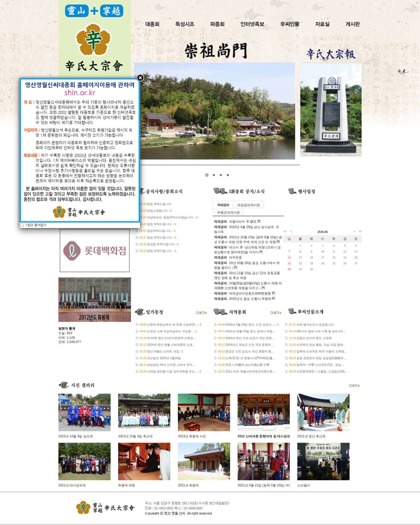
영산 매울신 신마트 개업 (163, 351)
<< (285, 231)
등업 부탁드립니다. (160, 224)
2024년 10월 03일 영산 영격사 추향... (250, 331)
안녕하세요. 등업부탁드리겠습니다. (170, 217)
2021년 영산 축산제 (311, 436)
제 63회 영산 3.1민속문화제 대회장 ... (172, 338)
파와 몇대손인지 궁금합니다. (315, 325)
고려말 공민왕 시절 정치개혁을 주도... (172, 371)
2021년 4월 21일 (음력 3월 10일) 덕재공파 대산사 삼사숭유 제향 (284, 485)
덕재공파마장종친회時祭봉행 (250, 293)
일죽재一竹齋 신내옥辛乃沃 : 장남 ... (320, 365)
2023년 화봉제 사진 (192, 436)
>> (360, 231)
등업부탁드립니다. (159, 231)
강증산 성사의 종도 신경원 (314, 338)
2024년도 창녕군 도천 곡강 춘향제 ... (250, 345)
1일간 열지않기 (35, 159)
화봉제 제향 (127, 485)
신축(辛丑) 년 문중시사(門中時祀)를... (250, 358)
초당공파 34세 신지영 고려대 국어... (171, 365)
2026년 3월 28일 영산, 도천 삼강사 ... (250, 325)
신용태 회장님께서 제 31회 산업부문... (172, 325)
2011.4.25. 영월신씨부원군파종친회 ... (251, 371)
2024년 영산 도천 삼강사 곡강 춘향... (250, 338)
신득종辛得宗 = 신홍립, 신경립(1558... (322, 371)
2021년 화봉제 (188, 485)
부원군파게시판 (228, 213)
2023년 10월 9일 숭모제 (76, 436)
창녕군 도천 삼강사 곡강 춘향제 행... (249, 351)
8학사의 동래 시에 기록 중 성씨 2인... (321, 331)
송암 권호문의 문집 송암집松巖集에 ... (321, 358)
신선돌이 (304, 485)
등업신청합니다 (157, 211)
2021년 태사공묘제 (72, 485)
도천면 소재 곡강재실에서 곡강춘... (170, 331)
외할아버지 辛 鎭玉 (243, 222)
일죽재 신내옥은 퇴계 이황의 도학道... (321, 351)
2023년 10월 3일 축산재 (135, 436)
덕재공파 (223, 205)
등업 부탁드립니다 (159, 204)
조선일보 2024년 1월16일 (164, 358)
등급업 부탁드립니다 (161, 244)
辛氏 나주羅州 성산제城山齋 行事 (247, 365)
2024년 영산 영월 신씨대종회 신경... (171, 345)
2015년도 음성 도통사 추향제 (250, 299)
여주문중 (235, 258)
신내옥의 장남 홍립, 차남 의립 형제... (321, 345)
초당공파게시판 (249, 205)
